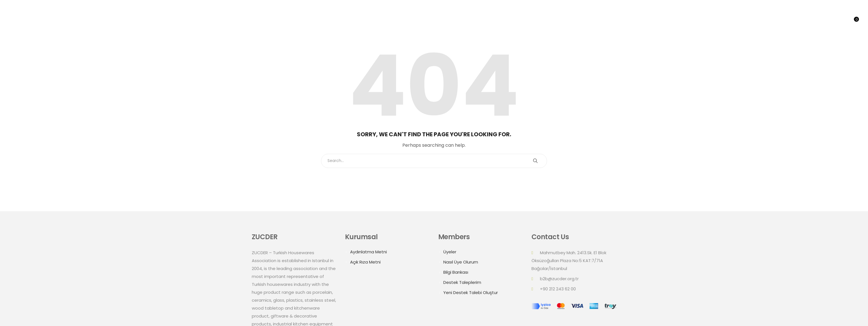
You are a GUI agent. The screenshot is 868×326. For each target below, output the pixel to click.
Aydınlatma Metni (368, 252)
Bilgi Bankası (456, 272)
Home (689, 21)
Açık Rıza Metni (365, 262)
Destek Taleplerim (462, 282)
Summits (740, 21)
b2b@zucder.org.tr (559, 279)
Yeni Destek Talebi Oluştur (471, 292)
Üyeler (450, 252)
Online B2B (821, 21)
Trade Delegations (780, 21)
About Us (714, 21)
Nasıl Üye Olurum (461, 262)
